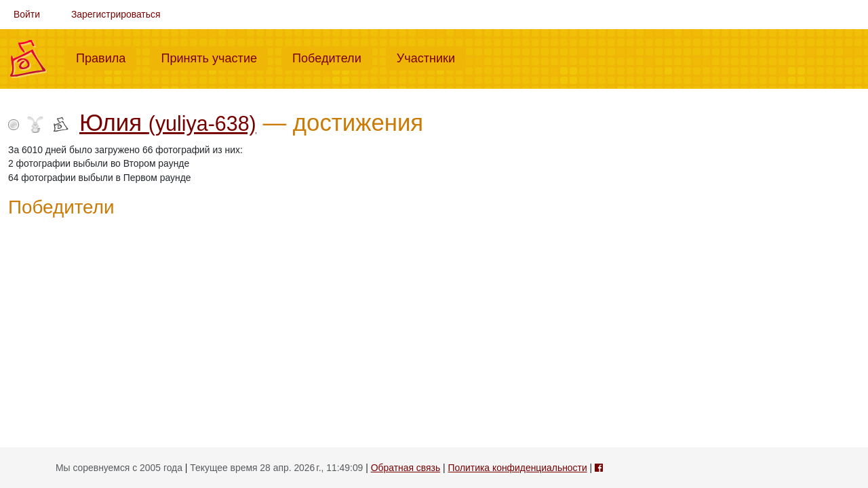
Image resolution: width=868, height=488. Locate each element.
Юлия (168, 123)
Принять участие (214, 57)
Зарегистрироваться (116, 14)
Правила (106, 57)
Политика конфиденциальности (518, 468)
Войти (27, 14)
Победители (332, 57)
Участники (431, 57)
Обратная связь (406, 468)
